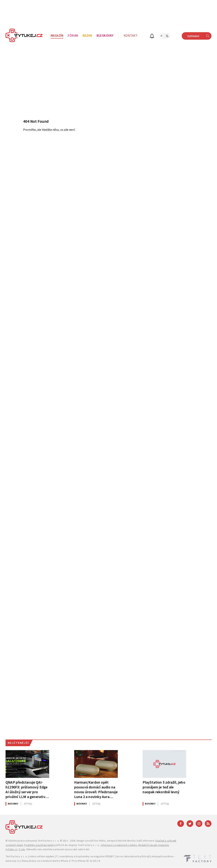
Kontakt (131, 36)
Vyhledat (199, 36)
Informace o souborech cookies (119, 845)
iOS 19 (96, 861)
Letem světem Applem (42, 857)
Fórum (73, 36)
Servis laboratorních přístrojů (133, 857)
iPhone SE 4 (84, 861)
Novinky (13, 804)
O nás (22, 849)
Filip (28, 804)
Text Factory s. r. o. (48, 841)
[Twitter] (190, 824)
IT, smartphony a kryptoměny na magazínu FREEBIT (85, 857)
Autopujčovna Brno (162, 857)
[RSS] (208, 824)
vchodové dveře (50, 861)
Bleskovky (105, 36)
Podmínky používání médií (39, 845)
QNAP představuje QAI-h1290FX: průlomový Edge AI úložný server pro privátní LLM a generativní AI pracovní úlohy (27, 790)
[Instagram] (199, 824)
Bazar (87, 36)
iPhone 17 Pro (68, 861)
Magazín (57, 36)
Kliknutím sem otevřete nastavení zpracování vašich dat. (58, 849)
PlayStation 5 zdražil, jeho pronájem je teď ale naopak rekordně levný (164, 787)
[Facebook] (181, 824)
